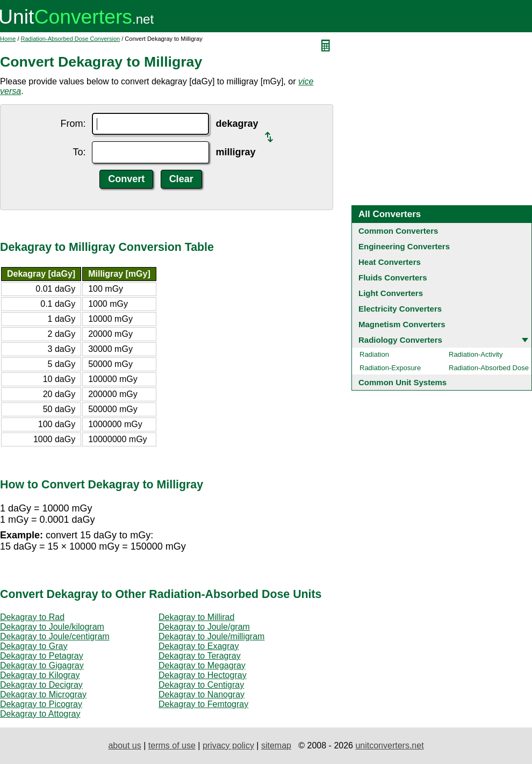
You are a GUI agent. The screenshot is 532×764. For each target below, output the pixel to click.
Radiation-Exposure (390, 368)
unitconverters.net (389, 745)
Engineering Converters (404, 246)
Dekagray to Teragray (200, 656)
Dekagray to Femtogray (203, 704)
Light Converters (391, 293)
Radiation (374, 354)
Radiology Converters (400, 340)
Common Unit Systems (402, 382)
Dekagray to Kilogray (40, 675)
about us (124, 745)
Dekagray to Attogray (40, 714)
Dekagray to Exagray (199, 646)
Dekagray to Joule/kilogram (52, 627)
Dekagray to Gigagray (42, 665)
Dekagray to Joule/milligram (211, 636)
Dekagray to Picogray (41, 704)
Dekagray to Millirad (196, 617)
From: (73, 124)
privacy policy (228, 745)
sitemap (276, 745)
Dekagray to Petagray (42, 656)
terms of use (172, 745)
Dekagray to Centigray (201, 685)
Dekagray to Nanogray (202, 694)
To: (79, 152)
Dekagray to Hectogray (203, 675)
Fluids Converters (393, 278)
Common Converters (398, 231)
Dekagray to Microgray (43, 694)
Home (8, 39)
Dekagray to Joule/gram (204, 627)
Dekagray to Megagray (202, 665)
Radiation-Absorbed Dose (489, 368)
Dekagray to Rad (32, 617)
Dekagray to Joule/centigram (55, 636)
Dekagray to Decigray (41, 685)
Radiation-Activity (476, 354)
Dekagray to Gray (34, 646)
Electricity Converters (400, 309)
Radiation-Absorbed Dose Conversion (71, 39)
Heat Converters (390, 262)
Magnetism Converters (402, 324)
